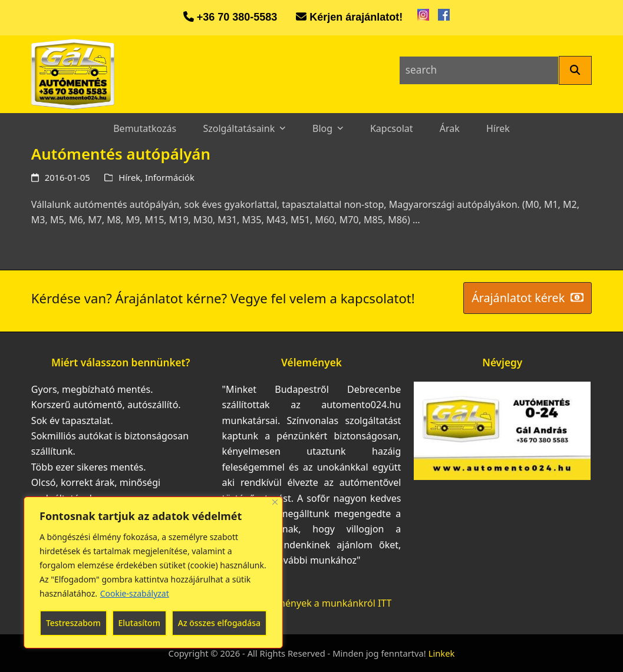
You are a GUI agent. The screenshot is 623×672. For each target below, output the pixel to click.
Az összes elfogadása (219, 623)
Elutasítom (139, 623)
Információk (170, 177)
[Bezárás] (275, 502)
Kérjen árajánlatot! (356, 17)
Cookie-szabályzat (135, 593)
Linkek (442, 653)
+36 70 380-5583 (237, 17)
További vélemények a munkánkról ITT (307, 603)
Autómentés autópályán (121, 154)
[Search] (575, 70)
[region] (153, 572)
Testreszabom (73, 623)
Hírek (129, 177)
